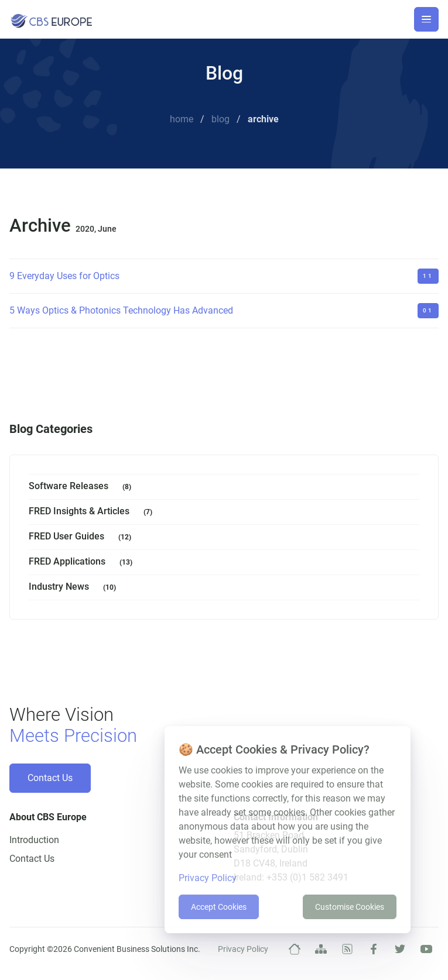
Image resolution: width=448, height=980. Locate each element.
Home (182, 119)
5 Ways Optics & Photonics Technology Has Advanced (121, 310)
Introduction (34, 840)
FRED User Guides (82, 537)
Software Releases (82, 487)
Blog (220, 119)
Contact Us (50, 778)
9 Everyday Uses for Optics (64, 276)
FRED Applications (83, 563)
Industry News (75, 588)
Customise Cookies (350, 907)
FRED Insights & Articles (93, 512)
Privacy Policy (243, 949)
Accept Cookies (219, 907)
